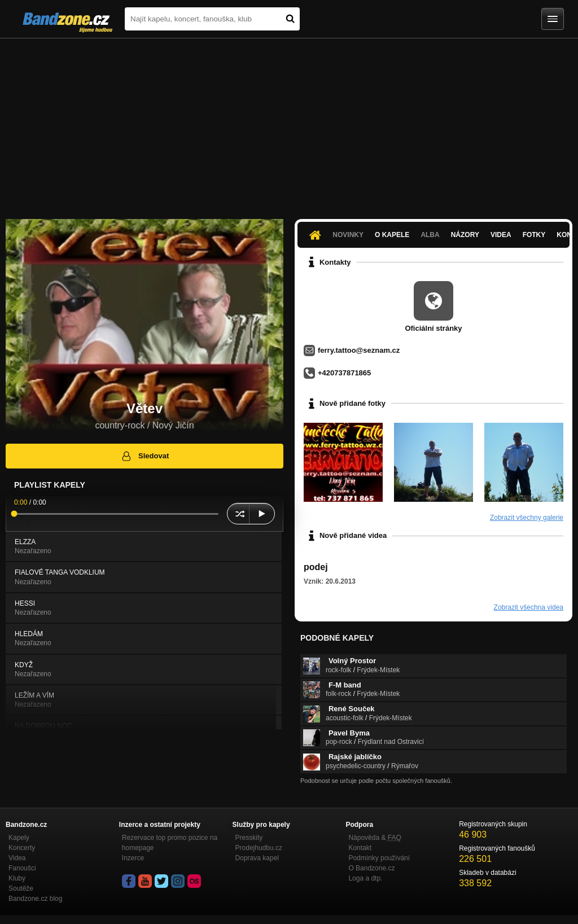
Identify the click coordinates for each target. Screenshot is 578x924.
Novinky (348, 235)
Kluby (17, 878)
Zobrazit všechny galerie (527, 518)
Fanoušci (22, 868)
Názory (465, 235)
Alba (430, 235)
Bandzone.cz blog (35, 899)
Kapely (19, 838)
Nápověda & (375, 838)
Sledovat (145, 456)
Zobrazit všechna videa (529, 607)
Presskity (249, 838)
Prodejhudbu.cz (259, 848)
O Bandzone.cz (371, 868)
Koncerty (22, 848)
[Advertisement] (289, 123)
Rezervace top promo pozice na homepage (170, 843)
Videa (501, 235)
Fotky (534, 235)
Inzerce (133, 858)
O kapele (392, 235)
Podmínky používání (379, 858)
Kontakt (360, 848)
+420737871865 (344, 373)
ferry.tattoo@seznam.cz (359, 350)
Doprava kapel (257, 858)
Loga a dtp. (365, 878)
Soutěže (21, 888)
